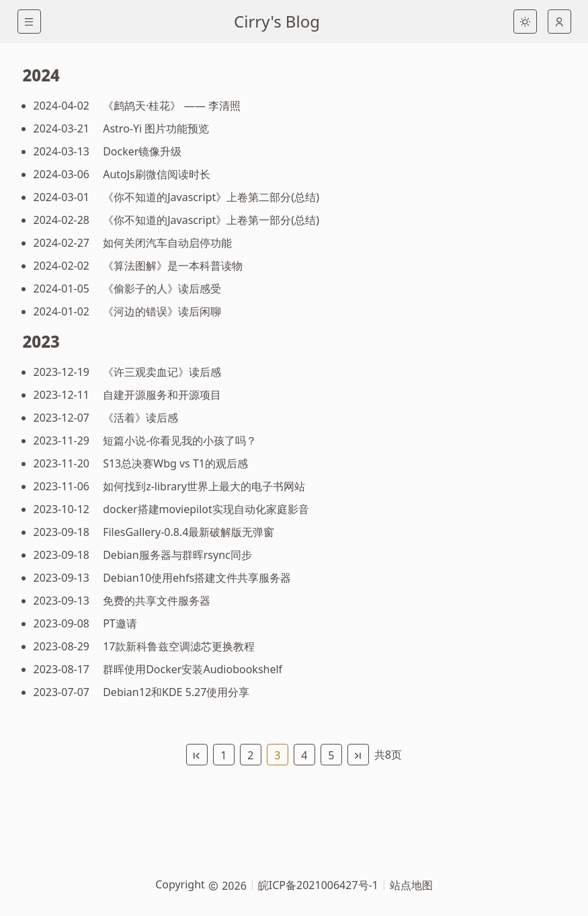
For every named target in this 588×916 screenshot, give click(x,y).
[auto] (559, 22)
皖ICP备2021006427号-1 (318, 885)
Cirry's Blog (277, 21)
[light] (525, 22)
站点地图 (411, 885)
